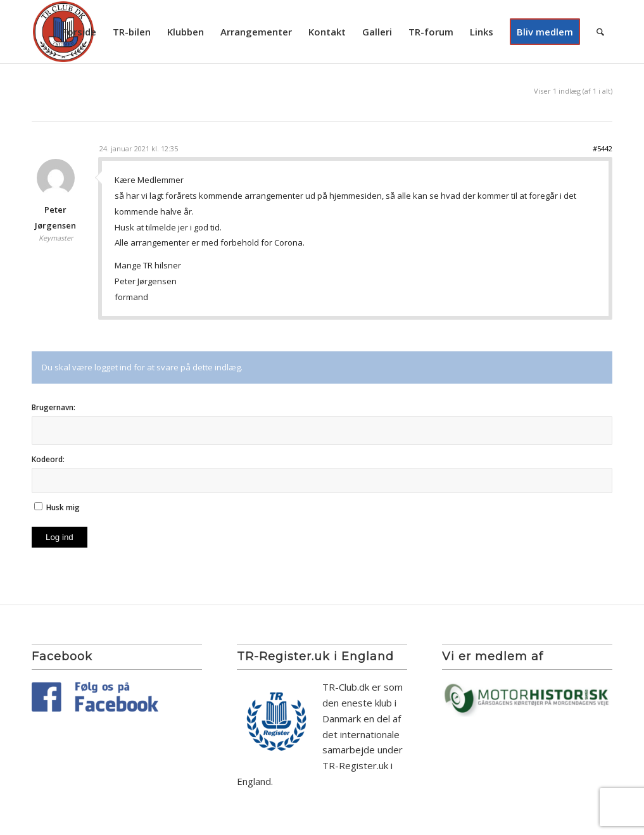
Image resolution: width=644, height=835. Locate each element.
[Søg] (600, 32)
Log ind (60, 537)
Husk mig (63, 507)
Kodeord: (48, 459)
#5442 (603, 148)
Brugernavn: (54, 407)
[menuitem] (79, 32)
